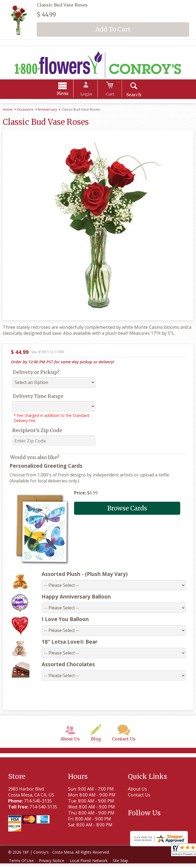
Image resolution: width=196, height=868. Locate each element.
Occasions (25, 110)
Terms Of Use (22, 865)
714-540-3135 (38, 805)
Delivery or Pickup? (36, 373)
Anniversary (47, 110)
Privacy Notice (53, 865)
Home (8, 110)
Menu (67, 94)
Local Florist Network (92, 865)
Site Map (125, 865)
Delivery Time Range (38, 397)
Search (130, 95)
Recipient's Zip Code (37, 431)
